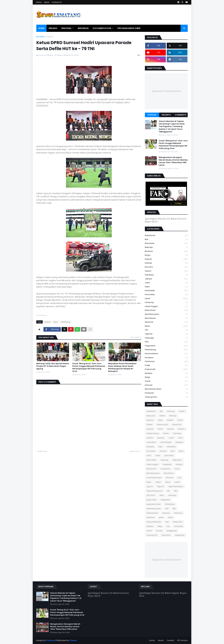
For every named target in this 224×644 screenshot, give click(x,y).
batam (162, 416)
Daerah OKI (177, 425)
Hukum (166, 271)
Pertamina (166, 362)
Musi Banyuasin (166, 314)
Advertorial (166, 236)
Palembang (65, 322)
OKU (176, 491)
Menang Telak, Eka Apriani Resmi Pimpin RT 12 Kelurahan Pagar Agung (53, 366)
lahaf (181, 451)
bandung (171, 411)
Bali (166, 240)
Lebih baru (43, 451)
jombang (150, 447)
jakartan (161, 438)
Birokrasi (166, 251)
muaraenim (165, 469)
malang (179, 464)
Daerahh (150, 429)
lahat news (169, 455)
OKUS (162, 495)
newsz (177, 482)
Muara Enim (166, 310)
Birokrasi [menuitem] (83, 28)
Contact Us (57, 2)
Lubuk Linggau (166, 306)
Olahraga (166, 338)
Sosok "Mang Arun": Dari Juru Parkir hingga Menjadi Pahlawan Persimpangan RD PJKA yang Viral (89, 368)
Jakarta (166, 279)
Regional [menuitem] (66, 28)
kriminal (166, 385)
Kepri (166, 287)
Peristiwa (166, 358)
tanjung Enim (166, 397)
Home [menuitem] (41, 28)
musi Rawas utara (166, 389)
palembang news (154, 509)
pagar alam (152, 500)
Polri (167, 522)
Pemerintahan (166, 354)
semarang (178, 526)
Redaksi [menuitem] (53, 28)
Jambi (171, 438)
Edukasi (166, 263)
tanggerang (171, 531)
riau (168, 526)
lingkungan (177, 460)
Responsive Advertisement (166, 91)
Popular (152, 115)
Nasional (166, 322)
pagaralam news (154, 504)
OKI (166, 330)
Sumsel (159, 531)
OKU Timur (151, 495)
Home (39, 2)
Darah (160, 429)
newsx (168, 482)
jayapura (179, 442)
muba (177, 469)
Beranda (40, 37)
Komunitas (166, 295)
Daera (180, 420)
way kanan (166, 535)
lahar (149, 455)
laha (173, 451)
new (179, 478)
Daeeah (170, 420)
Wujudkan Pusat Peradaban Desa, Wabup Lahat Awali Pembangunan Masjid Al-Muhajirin (122, 368)
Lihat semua (136, 337)
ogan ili (150, 486)
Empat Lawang (153, 433)
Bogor (166, 255)
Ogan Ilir (166, 334)
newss (158, 482)
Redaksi (166, 373)
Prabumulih (166, 369)
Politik (166, 366)
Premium (50, 640)
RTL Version (182, 640)
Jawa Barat (151, 442)
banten (182, 411)
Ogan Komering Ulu (155, 491)
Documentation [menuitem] (102, 28)
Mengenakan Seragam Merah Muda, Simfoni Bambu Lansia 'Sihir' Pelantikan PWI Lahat (173, 161)
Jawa (166, 283)
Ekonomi (166, 267)
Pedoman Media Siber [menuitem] (129, 28)
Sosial (166, 381)
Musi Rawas (166, 318)
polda (161, 517)
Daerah (50, 37)
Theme (73, 640)
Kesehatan (166, 291)
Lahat (166, 299)
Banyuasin (166, 243)
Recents (166, 115)
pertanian (166, 393)
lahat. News (151, 460)
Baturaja (166, 247)
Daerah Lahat (162, 425)
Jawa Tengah (166, 442)
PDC (174, 509)
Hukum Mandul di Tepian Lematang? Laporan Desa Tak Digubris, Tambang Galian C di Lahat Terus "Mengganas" (172, 127)
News (56, 322)
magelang (167, 464)
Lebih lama (135, 451)
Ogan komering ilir (176, 486)
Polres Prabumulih (154, 522)
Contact (170, 640)
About (47, 2)
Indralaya (166, 275)
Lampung (166, 302)
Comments (181, 115)
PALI (166, 342)
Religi (166, 377)
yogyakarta (180, 535)
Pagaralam (166, 346)
